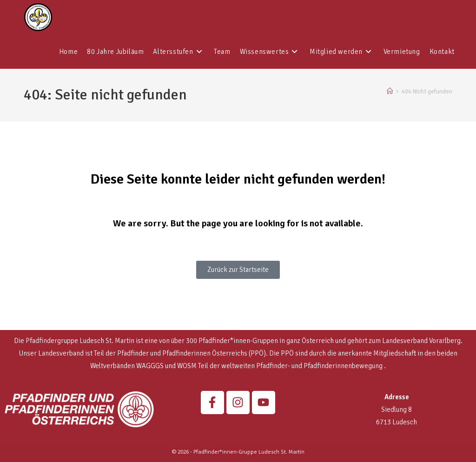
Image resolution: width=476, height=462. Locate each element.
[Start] (390, 92)
